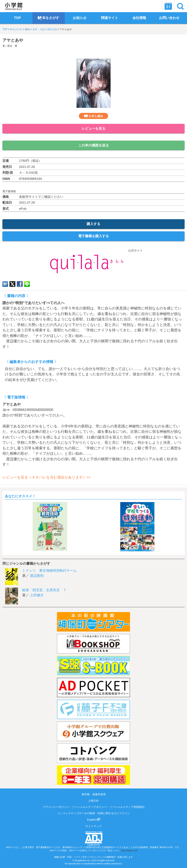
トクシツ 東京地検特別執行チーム (49, 570)
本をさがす (16, 29)
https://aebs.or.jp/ (129, 850)
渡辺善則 (37, 576)
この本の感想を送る (93, 145)
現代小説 (52, 29)
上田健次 (37, 595)
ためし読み (93, 116)
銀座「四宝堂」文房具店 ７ (44, 590)
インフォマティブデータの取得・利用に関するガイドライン (94, 813)
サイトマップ (93, 826)
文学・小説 (38, 29)
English (93, 820)
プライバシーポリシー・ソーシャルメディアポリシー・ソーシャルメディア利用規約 (93, 807)
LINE (27, 284)
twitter (12, 284)
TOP (5, 29)
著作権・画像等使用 (94, 794)
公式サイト (93, 251)
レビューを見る (93, 128)
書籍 (27, 29)
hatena (5, 284)
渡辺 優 (12, 46)
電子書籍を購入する (93, 236)
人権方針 (93, 801)
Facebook (20, 284)
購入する (93, 224)
